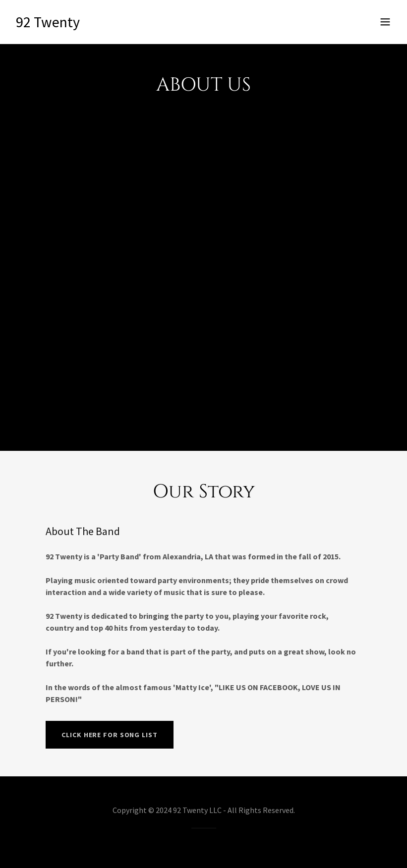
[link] (48, 24)
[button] (385, 22)
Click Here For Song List (109, 735)
